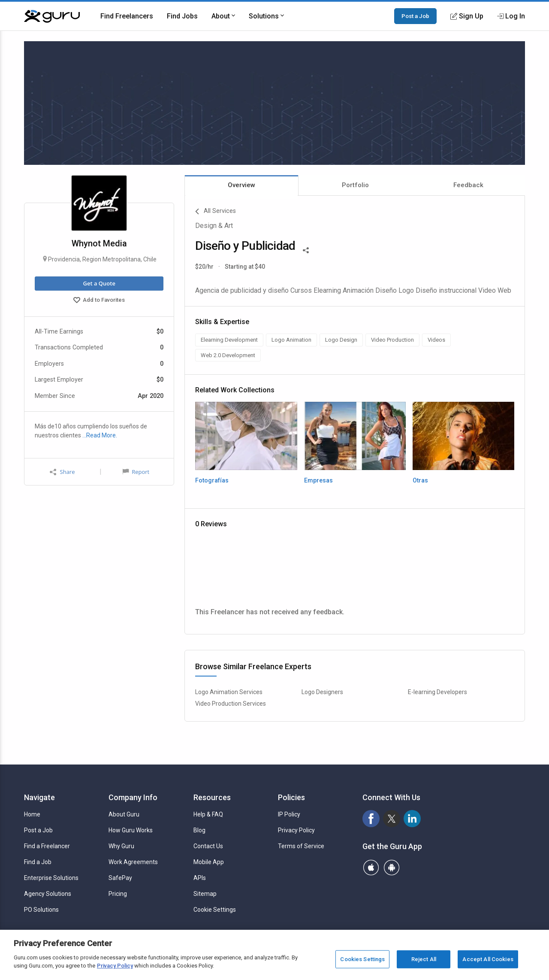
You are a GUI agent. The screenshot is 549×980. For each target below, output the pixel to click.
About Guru (124, 814)
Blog (199, 830)
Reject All (424, 959)
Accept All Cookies (488, 959)
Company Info (133, 797)
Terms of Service (301, 846)
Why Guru (121, 846)
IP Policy (289, 814)
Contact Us (208, 846)
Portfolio (355, 185)
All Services (216, 212)
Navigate (39, 797)
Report (136, 472)
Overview (241, 185)
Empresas (318, 480)
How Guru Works (131, 830)
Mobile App (209, 862)
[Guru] (52, 16)
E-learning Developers (437, 692)
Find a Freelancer (47, 846)
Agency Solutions (48, 894)
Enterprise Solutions (51, 878)
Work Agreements (133, 862)
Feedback (468, 185)
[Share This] (306, 249)
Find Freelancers (127, 16)
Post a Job (415, 16)
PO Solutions (41, 910)
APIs (200, 878)
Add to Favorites (99, 301)
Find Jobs (182, 16)
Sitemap (205, 894)
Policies (291, 797)
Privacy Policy (296, 830)
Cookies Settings (362, 959)
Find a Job (38, 862)
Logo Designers (322, 692)
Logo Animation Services (229, 692)
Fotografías (212, 480)
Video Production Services (231, 704)
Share (62, 472)
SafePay (120, 878)
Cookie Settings (215, 910)
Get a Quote (99, 283)
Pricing (118, 894)
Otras (420, 480)
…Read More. (100, 435)
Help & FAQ (208, 814)
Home (32, 814)
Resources (212, 797)
